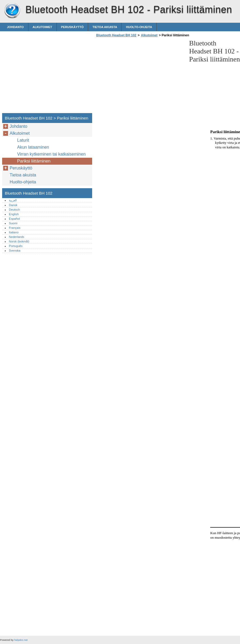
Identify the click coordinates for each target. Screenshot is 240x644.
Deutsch (14, 210)
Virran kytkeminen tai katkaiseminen (51, 154)
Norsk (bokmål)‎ (19, 241)
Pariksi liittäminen (34, 161)
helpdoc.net (21, 640)
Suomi (13, 223)
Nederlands (16, 237)
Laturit (23, 140)
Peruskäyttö (72, 27)
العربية (13, 200)
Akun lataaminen (33, 147)
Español (14, 219)
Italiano (14, 232)
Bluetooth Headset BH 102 (12, 11)
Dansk (13, 205)
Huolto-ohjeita (139, 27)
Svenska (15, 250)
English (14, 214)
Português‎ (16, 246)
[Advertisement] (140, 77)
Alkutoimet (42, 27)
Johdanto (15, 27)
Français (15, 228)
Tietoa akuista (105, 27)
